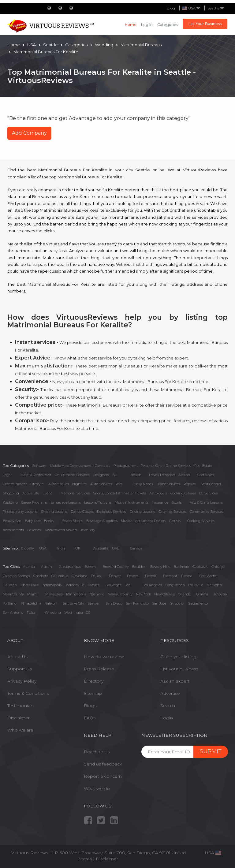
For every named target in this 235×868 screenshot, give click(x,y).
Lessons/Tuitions (98, 502)
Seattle (216, 8)
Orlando (185, 594)
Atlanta (29, 567)
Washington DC (77, 613)
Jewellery (88, 530)
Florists (175, 521)
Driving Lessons (142, 512)
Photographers (125, 466)
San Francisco (137, 603)
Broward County (116, 567)
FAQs (90, 718)
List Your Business (205, 24)
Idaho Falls (30, 585)
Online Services (178, 466)
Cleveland (80, 576)
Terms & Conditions (28, 693)
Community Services (207, 512)
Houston (10, 585)
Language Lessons (66, 502)
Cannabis (103, 466)
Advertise (170, 693)
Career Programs (34, 502)
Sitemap (93, 693)
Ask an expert (175, 681)
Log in (147, 25)
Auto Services (101, 484)
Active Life (31, 493)
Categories (168, 25)
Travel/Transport (162, 475)
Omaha (202, 594)
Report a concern (103, 776)
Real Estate (203, 466)
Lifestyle (37, 484)
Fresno (187, 576)
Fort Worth (208, 576)
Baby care (33, 521)
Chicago (218, 567)
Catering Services (172, 512)
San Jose (159, 603)
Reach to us (97, 752)
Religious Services (112, 512)
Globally (28, 548)
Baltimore (181, 567)
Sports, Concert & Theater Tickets (119, 493)
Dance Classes (82, 512)
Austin (47, 567)
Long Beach (175, 585)
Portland (10, 603)
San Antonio (13, 613)
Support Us (20, 669)
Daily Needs (143, 484)
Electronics (205, 475)
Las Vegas (113, 585)
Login (167, 718)
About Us (17, 657)
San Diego (114, 603)
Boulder (139, 567)
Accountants (13, 530)
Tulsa (31, 613)
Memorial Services (75, 493)
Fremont (170, 576)
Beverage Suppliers (102, 521)
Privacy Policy (22, 681)
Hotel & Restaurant (36, 475)
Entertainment (15, 484)
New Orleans (164, 594)
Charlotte (41, 576)
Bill (115, 475)
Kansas (93, 585)
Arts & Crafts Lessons (206, 502)
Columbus (60, 576)
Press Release (99, 669)
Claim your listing (178, 657)
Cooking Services (201, 521)
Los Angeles (152, 585)
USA (43, 548)
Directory (94, 681)
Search (168, 706)
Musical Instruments (132, 502)
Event (47, 493)
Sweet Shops (73, 521)
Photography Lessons (20, 512)
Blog (171, 8)
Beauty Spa (12, 521)
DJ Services (208, 493)
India (61, 548)
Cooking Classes (183, 493)
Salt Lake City (73, 603)
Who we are (20, 730)
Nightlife (79, 484)
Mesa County (13, 594)
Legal (7, 475)
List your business (179, 669)
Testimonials (20, 706)
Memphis (214, 585)
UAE (116, 548)
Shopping (11, 493)
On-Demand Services (72, 475)
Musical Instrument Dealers (143, 521)
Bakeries (34, 530)
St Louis (177, 603)
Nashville (97, 594)
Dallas (96, 576)
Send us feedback (103, 764)
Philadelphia (31, 603)
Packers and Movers (61, 530)
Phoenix (221, 594)
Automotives (59, 484)
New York (143, 594)
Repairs (190, 484)
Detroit (151, 576)
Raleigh (51, 603)
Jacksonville (75, 585)
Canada (136, 548)
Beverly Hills (160, 567)
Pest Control (211, 484)
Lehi (128, 585)
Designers (101, 475)
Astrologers (158, 493)
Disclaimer (19, 718)
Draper (132, 576)
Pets (119, 484)
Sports (177, 502)
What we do (97, 788)
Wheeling (53, 613)
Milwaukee (54, 594)
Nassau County (120, 594)
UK (78, 548)
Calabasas (200, 567)
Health (136, 475)
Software (39, 466)
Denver (115, 576)
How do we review (104, 657)
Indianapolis (52, 585)
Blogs (90, 706)
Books (49, 521)
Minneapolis (76, 594)
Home (131, 25)
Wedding (10, 502)
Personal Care (152, 466)
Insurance (160, 502)
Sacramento (198, 603)
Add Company (29, 133)
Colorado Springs (16, 576)
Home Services (168, 484)
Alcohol (185, 475)
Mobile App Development (71, 466)
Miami (32, 594)
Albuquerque (70, 567)
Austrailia (101, 548)
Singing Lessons (54, 512)
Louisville (196, 585)
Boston (90, 567)
